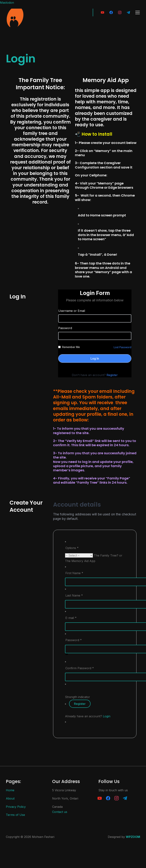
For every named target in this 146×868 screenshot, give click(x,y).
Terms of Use (15, 815)
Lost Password (122, 347)
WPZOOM (133, 837)
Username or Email (72, 311)
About (10, 798)
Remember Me (71, 347)
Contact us (60, 812)
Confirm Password (80, 668)
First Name (74, 573)
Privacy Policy (16, 807)
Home (10, 790)
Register (112, 375)
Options (72, 548)
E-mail (71, 618)
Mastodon (7, 3)
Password (65, 328)
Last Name (74, 595)
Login (107, 716)
